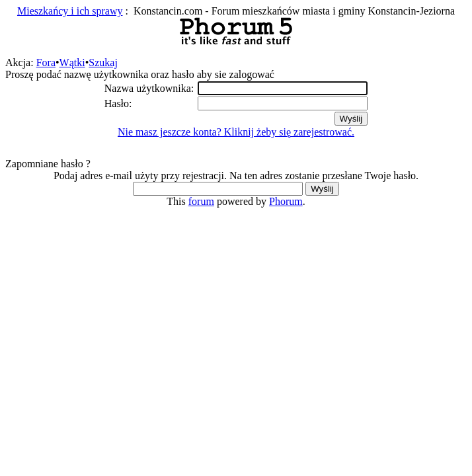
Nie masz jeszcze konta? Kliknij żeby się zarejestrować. (236, 132)
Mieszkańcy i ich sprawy (70, 11)
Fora (46, 62)
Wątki (72, 62)
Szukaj (103, 62)
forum (201, 201)
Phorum (286, 201)
